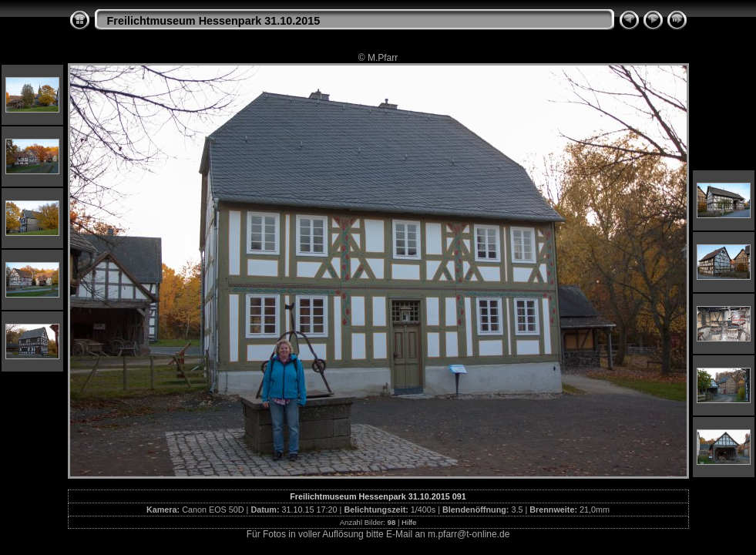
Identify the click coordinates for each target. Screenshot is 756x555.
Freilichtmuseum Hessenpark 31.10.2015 (214, 21)
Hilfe (409, 522)
